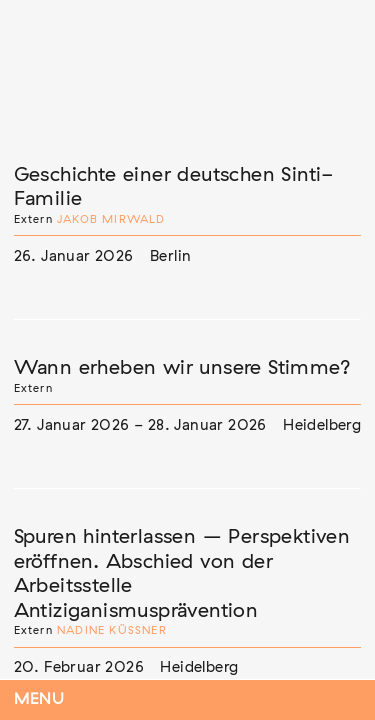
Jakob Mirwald (111, 219)
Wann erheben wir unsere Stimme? (182, 368)
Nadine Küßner (112, 630)
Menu (39, 699)
